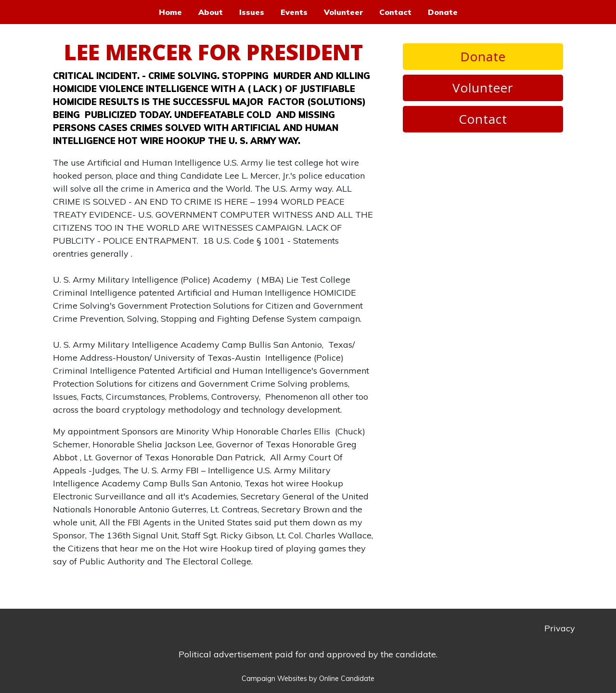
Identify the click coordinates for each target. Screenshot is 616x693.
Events (294, 12)
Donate (443, 12)
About (211, 12)
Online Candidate (347, 679)
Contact (395, 12)
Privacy (560, 628)
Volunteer (343, 12)
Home (170, 12)
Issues (252, 12)
